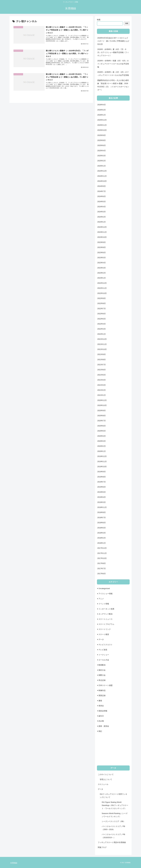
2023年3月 (102, 268)
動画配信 (102, 665)
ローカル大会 (104, 660)
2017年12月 (102, 548)
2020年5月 (102, 431)
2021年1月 (102, 395)
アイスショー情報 (106, 594)
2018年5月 (102, 528)
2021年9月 (102, 354)
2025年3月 (102, 156)
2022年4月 (102, 324)
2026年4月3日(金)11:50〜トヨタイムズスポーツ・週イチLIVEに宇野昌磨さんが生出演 (113, 41)
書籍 (100, 701)
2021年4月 (102, 380)
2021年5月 (102, 375)
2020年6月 (102, 426)
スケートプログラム (106, 624)
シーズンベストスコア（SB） (113, 821)
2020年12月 (102, 400)
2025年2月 (102, 161)
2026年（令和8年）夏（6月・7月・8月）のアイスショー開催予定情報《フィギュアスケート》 (113, 52)
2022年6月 (102, 314)
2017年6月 (102, 574)
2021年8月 (102, 360)
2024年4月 (102, 207)
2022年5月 (102, 319)
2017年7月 (102, 569)
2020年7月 (102, 421)
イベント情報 (104, 604)
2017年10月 (102, 558)
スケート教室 (104, 634)
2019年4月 (102, 497)
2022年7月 (102, 309)
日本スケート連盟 (106, 685)
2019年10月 (102, 467)
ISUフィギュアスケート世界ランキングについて (113, 796)
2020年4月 (102, 436)
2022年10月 (102, 293)
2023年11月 (102, 232)
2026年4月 (102, 105)
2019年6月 (102, 487)
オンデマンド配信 (106, 614)
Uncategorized (104, 588)
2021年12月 (102, 339)
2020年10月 (102, 405)
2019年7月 (102, 482)
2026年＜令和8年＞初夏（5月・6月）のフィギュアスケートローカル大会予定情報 (113, 64)
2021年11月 (102, 344)
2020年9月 (102, 411)
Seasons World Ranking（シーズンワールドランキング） (115, 815)
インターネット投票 (106, 609)
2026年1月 (102, 115)
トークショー (104, 655)
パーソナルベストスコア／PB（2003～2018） (113, 828)
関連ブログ (102, 847)
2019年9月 (102, 472)
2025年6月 (102, 145)
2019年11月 (102, 462)
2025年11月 (102, 125)
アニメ (101, 599)
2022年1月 (102, 334)
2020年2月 (102, 446)
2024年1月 (102, 222)
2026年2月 (102, 110)
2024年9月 (102, 186)
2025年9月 (102, 135)
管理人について (106, 779)
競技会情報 (103, 711)
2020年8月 (102, 416)
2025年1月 (102, 166)
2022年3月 (102, 329)
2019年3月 (102, 502)
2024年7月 (102, 191)
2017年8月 (102, 563)
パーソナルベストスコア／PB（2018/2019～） (113, 836)
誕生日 (101, 716)
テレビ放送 (103, 650)
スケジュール (103, 784)
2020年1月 (102, 451)
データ (101, 639)
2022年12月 (102, 283)
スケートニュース (106, 619)
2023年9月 (102, 242)
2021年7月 (102, 365)
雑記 (100, 731)
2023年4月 (102, 263)
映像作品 (102, 690)
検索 (99, 20)
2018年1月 (102, 543)
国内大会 (102, 670)
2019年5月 (102, 492)
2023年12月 (102, 227)
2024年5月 (102, 202)
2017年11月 (102, 553)
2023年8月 (102, 247)
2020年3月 (102, 441)
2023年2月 (102, 273)
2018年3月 (102, 533)
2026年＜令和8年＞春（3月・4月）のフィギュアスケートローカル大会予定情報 (113, 74)
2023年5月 (102, 258)
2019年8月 (102, 477)
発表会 (101, 706)
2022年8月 (102, 303)
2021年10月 (102, 349)
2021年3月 (102, 385)
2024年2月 (102, 217)
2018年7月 (102, 518)
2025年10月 (102, 130)
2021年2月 (102, 390)
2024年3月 (102, 212)
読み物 (101, 721)
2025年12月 (102, 120)
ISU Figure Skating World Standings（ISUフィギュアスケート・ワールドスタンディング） (115, 805)
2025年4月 (102, 151)
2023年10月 (102, 237)
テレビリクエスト (106, 645)
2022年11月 (102, 288)
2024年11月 (102, 176)
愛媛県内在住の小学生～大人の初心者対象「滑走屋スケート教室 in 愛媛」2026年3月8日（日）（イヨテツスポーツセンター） (113, 85)
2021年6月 (102, 370)
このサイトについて (106, 775)
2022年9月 (102, 298)
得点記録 (102, 680)
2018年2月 (102, 538)
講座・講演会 (104, 726)
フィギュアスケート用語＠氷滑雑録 (112, 842)
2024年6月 (102, 196)
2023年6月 (102, 253)
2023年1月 (102, 278)
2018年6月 (102, 523)
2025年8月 (102, 140)
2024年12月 (102, 171)
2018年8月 (102, 512)
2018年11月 (102, 507)
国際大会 (102, 675)
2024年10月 (102, 181)
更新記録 (102, 696)
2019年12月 (102, 456)
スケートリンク (105, 629)
